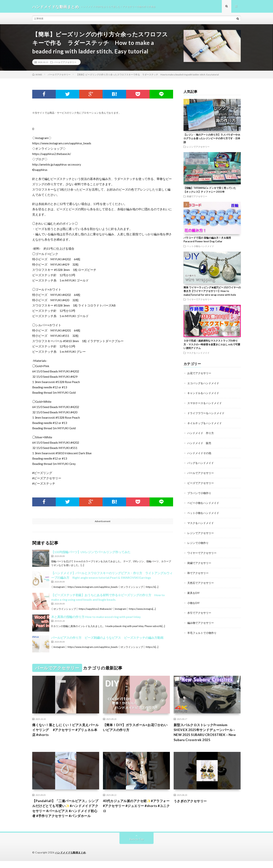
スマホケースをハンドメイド (205, 403)
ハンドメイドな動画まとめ (71, 859)
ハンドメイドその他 (199, 452)
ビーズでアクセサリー (201, 482)
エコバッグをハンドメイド (203, 384)
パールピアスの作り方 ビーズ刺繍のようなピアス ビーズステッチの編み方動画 (107, 638)
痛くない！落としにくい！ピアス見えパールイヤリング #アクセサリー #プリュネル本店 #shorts (66, 731)
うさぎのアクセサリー (191, 802)
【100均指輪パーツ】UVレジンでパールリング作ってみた (91, 553)
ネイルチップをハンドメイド (205, 423)
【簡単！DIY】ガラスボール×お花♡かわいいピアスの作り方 (135, 728)
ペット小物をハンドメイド (200, 247)
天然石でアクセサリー (201, 581)
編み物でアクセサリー (201, 620)
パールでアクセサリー (65, 63)
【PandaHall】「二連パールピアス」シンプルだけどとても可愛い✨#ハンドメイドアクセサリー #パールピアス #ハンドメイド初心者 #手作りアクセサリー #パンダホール (65, 812)
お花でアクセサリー (199, 374)
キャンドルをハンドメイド (203, 393)
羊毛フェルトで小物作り (202, 630)
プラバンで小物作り (199, 492)
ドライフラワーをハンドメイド (206, 413)
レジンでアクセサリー (198, 147)
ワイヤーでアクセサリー (199, 300)
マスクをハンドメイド (198, 353)
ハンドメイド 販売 (199, 443)
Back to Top (137, 846)
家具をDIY (194, 590)
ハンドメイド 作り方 (201, 433)
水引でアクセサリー (199, 610)
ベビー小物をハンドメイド (203, 502)
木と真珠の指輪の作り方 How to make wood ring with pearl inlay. (96, 617)
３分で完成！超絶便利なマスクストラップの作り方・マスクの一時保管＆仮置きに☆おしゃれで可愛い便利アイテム (212, 345)
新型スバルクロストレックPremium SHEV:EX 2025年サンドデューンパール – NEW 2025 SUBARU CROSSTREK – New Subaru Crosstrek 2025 (206, 733)
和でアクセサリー (198, 571)
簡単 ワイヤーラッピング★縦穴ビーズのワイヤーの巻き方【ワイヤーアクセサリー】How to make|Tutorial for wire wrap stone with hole (212, 292)
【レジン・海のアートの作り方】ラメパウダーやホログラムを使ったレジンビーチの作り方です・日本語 (212, 139)
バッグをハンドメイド (201, 462)
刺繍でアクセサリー (197, 197)
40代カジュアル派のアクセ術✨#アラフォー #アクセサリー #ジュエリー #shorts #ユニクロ (136, 807)
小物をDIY (194, 600)
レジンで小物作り (198, 541)
